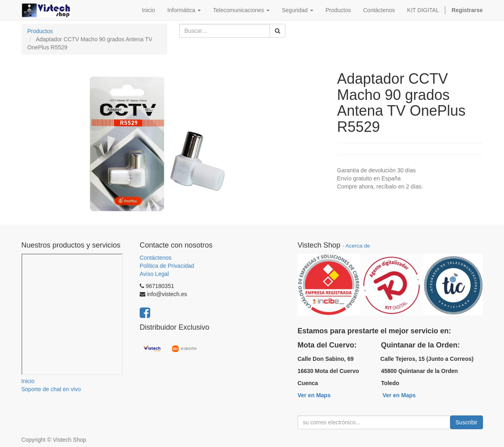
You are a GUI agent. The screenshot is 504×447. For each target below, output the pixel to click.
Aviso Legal (154, 274)
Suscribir (466, 422)
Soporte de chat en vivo (51, 389)
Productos (40, 31)
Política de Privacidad (167, 266)
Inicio (28, 381)
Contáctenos (156, 258)
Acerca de (358, 246)
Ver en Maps (314, 395)
